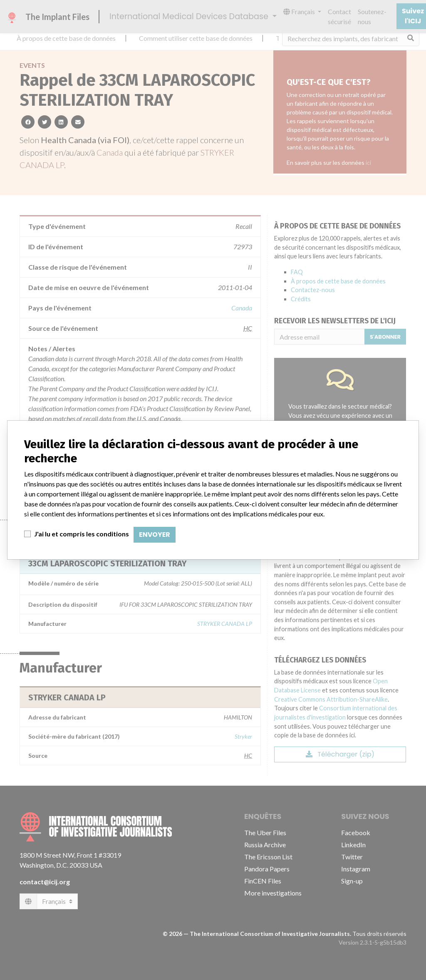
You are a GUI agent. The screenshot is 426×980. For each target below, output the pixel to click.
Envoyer (155, 535)
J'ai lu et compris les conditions (82, 534)
